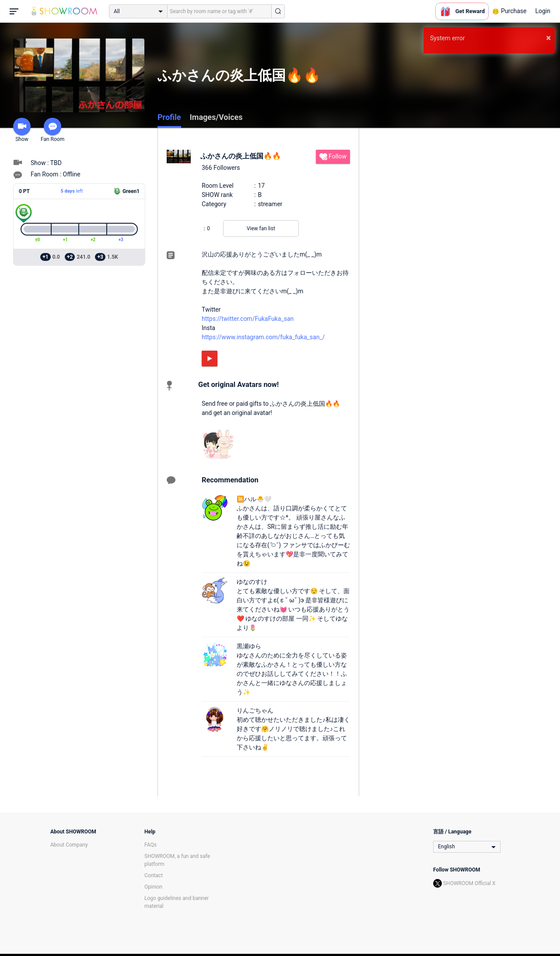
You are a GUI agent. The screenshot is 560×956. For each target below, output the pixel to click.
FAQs (150, 845)
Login (543, 11)
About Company (69, 845)
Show (22, 130)
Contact (154, 875)
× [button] (548, 38)
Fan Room (52, 130)
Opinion (153, 887)
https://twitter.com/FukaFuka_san (248, 319)
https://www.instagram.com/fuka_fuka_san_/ (263, 337)
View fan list (261, 228)
